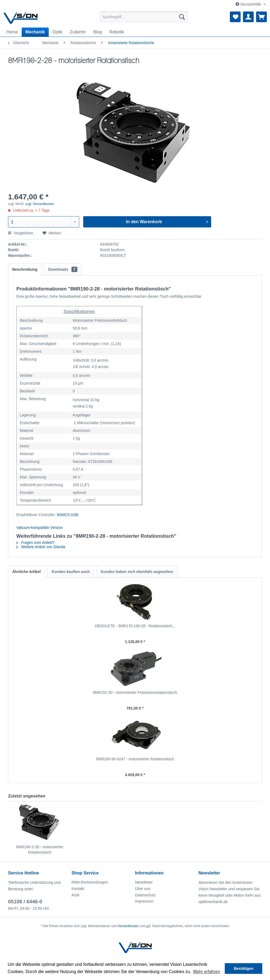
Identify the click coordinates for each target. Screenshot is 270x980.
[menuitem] (144, 17)
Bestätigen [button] (244, 969)
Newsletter (144, 882)
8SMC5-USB (68, 515)
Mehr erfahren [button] (207, 972)
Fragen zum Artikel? (35, 543)
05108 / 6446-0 (25, 902)
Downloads (63, 269)
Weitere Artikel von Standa (41, 547)
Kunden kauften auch (71, 572)
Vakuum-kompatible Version (39, 528)
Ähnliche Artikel (26, 572)
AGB (75, 895)
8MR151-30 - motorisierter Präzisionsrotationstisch (135, 692)
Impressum (144, 901)
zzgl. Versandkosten (40, 204)
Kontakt (78, 889)
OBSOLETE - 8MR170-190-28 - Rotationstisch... (135, 626)
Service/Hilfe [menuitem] (249, 4)
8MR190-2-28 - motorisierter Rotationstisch (40, 850)
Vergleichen (21, 233)
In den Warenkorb (167, 221)
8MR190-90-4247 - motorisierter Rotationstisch (135, 759)
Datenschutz (146, 895)
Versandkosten (128, 926)
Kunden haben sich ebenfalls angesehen (137, 572)
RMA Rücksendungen (90, 882)
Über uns (143, 889)
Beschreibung (25, 269)
